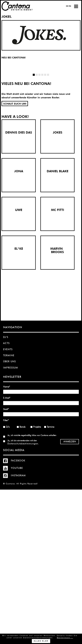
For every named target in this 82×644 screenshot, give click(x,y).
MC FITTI (58, 210)
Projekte (37, 427)
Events (8, 349)
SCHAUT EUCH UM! (15, 104)
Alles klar (41, 641)
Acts (6, 343)
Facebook (14, 461)
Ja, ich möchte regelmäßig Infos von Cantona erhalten (32, 435)
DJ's (6, 337)
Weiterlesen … (65, 638)
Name (8, 387)
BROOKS (57, 252)
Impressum (11, 368)
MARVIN (57, 249)
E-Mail (8, 398)
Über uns (9, 361)
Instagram (14, 475)
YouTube (13, 468)
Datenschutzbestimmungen (23, 444)
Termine (9, 355)
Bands (23, 427)
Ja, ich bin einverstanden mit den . (23, 442)
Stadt (8, 409)
